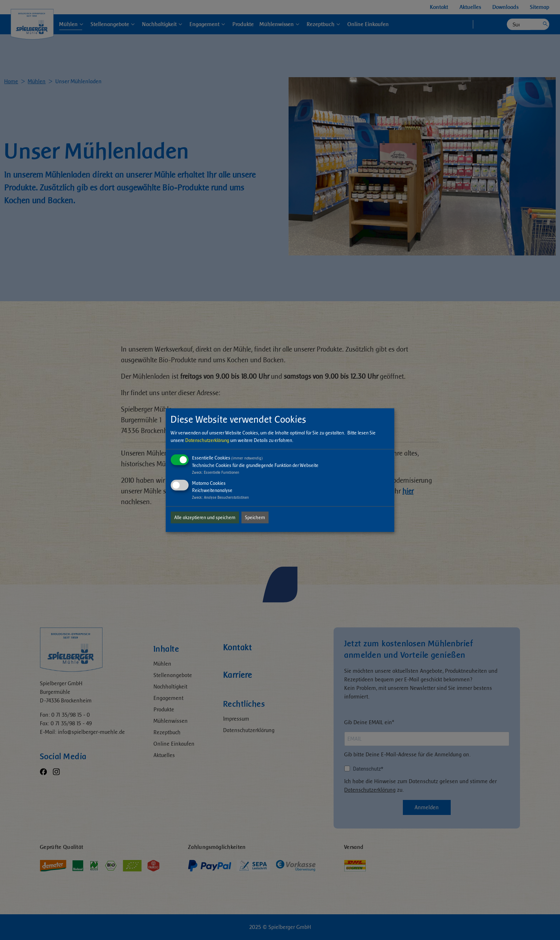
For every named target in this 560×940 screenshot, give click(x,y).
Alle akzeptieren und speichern (205, 518)
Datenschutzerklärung (207, 440)
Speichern (255, 518)
